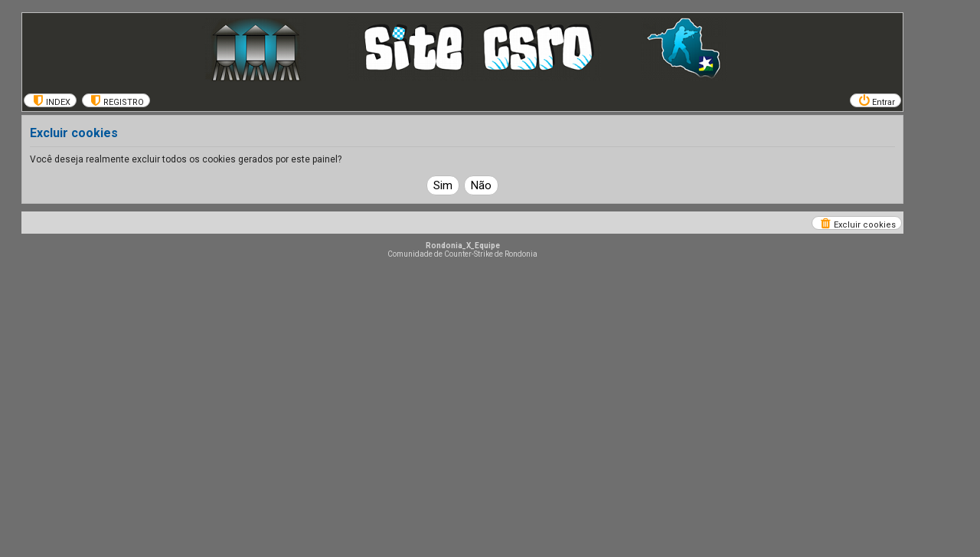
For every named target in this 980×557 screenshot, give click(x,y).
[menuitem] (50, 100)
